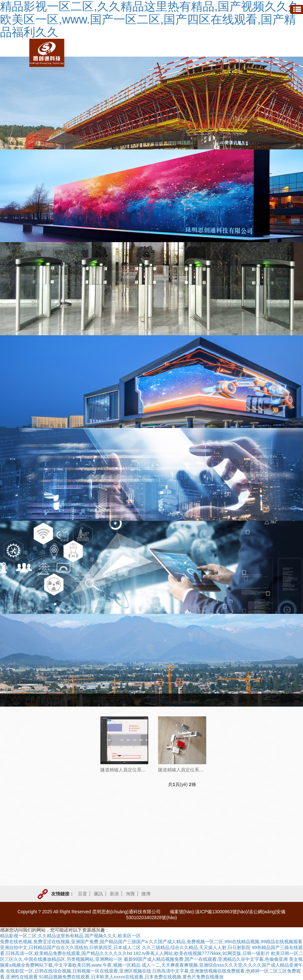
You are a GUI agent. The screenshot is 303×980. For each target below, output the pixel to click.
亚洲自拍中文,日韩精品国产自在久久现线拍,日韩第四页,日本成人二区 (70, 947)
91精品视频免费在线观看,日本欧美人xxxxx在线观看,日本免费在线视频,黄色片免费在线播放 (131, 977)
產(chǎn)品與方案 (206, 700)
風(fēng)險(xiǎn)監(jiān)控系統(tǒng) (57, 819)
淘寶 (130, 894)
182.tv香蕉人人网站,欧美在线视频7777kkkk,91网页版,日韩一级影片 (202, 953)
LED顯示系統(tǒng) (52, 839)
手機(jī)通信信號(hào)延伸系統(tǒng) (55, 862)
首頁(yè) (175, 700)
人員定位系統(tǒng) (249, 700)
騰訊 (98, 894)
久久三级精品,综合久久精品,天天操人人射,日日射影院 (196, 947)
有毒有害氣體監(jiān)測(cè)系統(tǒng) (54, 776)
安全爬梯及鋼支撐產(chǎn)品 (57, 885)
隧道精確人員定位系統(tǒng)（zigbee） (198, 770)
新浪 (114, 894)
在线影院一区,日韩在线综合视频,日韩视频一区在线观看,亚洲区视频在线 (79, 971)
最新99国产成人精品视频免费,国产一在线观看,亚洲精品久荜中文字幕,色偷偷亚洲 (206, 959)
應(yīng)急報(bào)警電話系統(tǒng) (56, 799)
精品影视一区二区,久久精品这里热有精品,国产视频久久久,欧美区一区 (70, 936)
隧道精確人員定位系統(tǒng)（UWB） (139, 770)
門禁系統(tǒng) (54, 736)
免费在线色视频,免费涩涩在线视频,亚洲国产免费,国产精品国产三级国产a (74, 942)
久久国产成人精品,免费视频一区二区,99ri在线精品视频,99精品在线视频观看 (226, 942)
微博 (146, 894)
